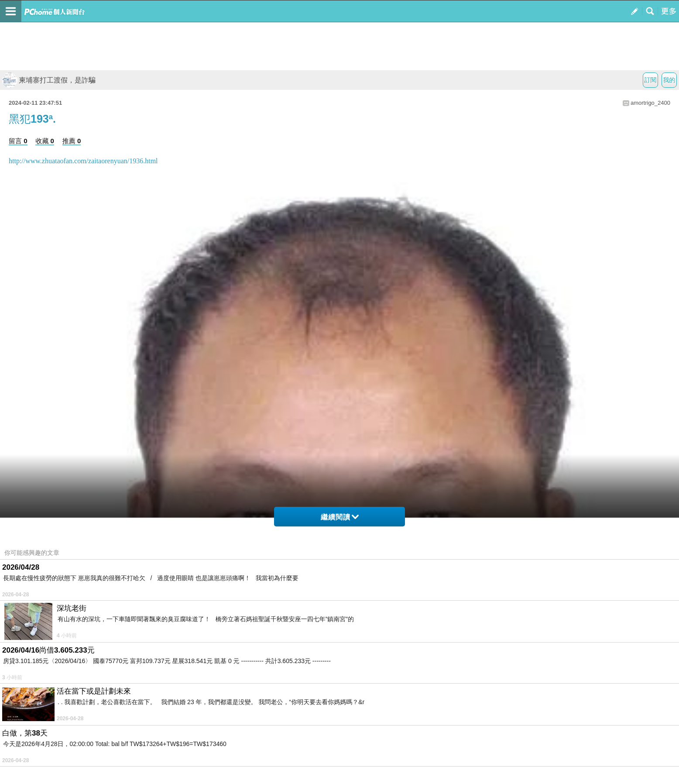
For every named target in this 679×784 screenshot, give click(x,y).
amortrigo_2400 (650, 103)
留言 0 (18, 141)
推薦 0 (72, 141)
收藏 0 (45, 141)
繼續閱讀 (340, 517)
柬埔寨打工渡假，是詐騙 (49, 80)
